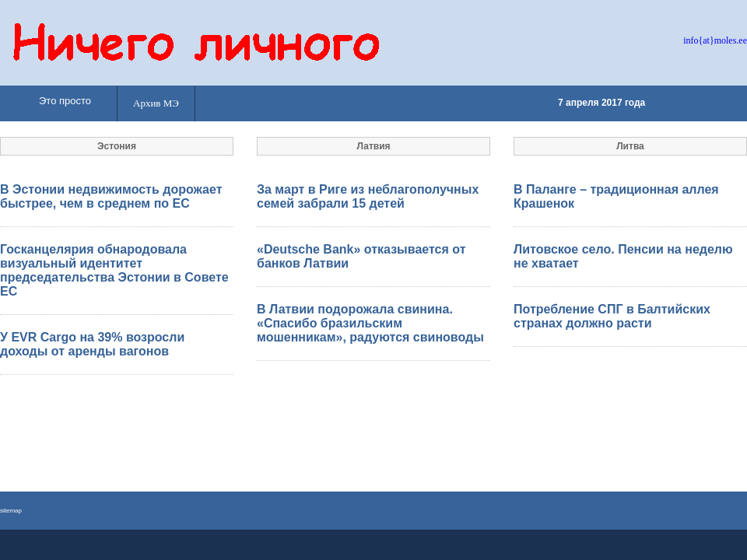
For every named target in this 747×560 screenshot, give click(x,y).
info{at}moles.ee (715, 40)
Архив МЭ (156, 103)
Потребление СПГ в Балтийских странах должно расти (612, 316)
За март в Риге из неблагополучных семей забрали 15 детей (368, 196)
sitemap (11, 511)
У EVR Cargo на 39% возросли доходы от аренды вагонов (92, 344)
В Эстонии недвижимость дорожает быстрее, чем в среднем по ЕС (111, 196)
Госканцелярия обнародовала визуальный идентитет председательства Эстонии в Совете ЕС (114, 270)
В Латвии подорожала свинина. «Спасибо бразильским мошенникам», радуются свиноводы (370, 323)
